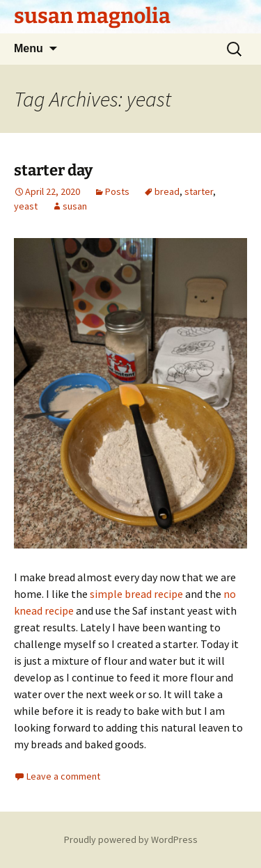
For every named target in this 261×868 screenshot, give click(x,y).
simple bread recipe (136, 594)
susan (75, 206)
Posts (117, 191)
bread (167, 191)
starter (199, 191)
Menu (29, 48)
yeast (26, 206)
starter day (53, 170)
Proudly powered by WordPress (131, 839)
